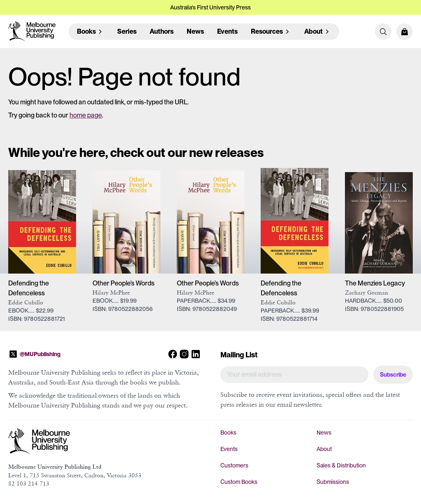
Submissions (333, 482)
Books (228, 433)
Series (127, 31)
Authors (162, 31)
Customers (234, 465)
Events (227, 31)
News (195, 31)
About (324, 449)
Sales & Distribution (341, 465)
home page (86, 115)
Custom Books (239, 482)
